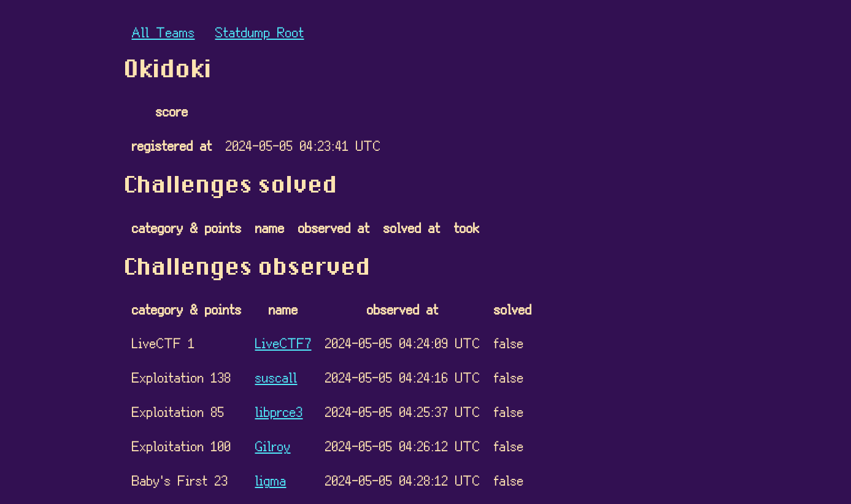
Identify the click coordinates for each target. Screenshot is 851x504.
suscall (276, 377)
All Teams (164, 32)
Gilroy (273, 445)
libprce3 (279, 411)
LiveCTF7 (283, 342)
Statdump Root (260, 32)
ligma (271, 480)
